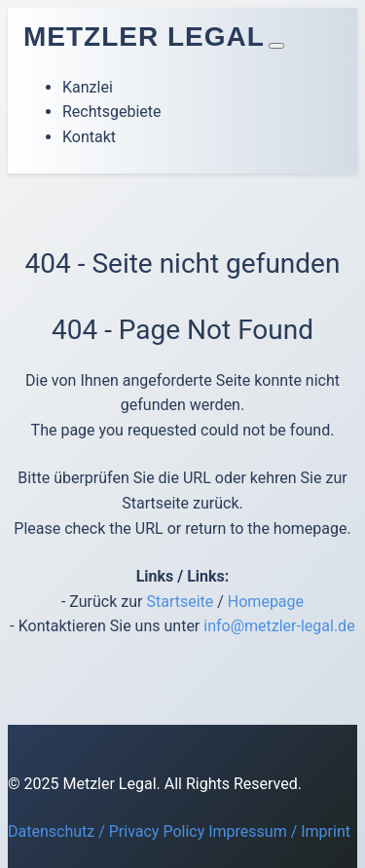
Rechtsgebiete (112, 112)
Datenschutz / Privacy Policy (106, 831)
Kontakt (89, 137)
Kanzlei (88, 87)
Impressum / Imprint (279, 831)
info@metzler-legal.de (279, 626)
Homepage (266, 602)
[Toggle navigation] (276, 46)
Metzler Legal (144, 37)
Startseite (180, 602)
